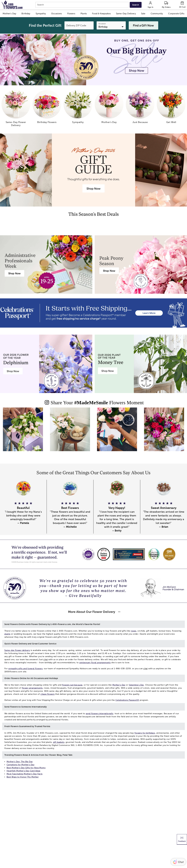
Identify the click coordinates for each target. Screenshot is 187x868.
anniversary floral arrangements (95, 663)
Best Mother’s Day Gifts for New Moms (26, 768)
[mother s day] (109, 108)
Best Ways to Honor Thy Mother (23, 777)
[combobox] (82, 5)
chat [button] (46, 660)
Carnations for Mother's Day (20, 765)
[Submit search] (136, 5)
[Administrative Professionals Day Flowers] (14, 273)
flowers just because (72, 685)
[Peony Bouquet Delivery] (109, 271)
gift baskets (59, 742)
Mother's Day (119, 685)
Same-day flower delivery (17, 650)
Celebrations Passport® (127, 700)
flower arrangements (32, 688)
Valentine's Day (136, 685)
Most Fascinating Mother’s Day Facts (25, 774)
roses (134, 631)
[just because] (140, 108)
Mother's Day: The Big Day (20, 762)
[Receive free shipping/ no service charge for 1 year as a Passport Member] (93, 313)
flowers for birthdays (145, 733)
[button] (9, 14)
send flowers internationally (100, 714)
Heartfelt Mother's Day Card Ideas (23, 771)
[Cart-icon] (182, 5)
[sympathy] (78, 108)
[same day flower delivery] (16, 109)
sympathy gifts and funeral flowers (25, 669)
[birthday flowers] (47, 108)
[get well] (171, 108)
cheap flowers (47, 694)
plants (7, 634)
